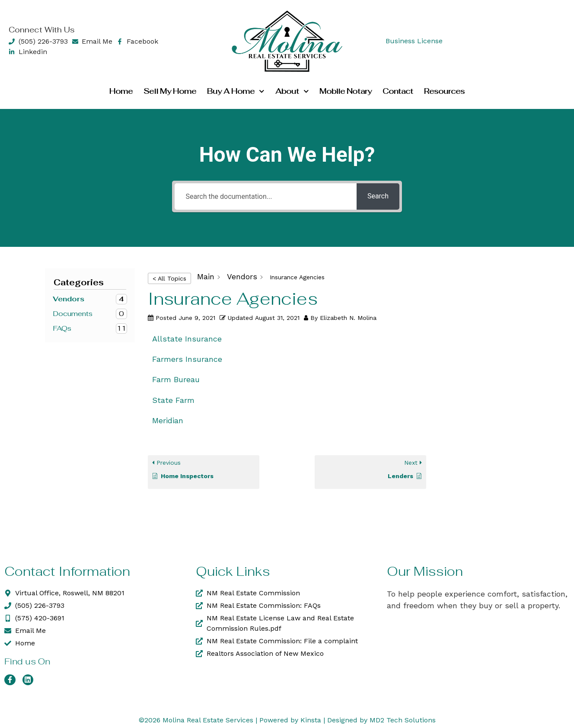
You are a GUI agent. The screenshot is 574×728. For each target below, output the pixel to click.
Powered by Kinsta (290, 720)
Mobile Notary (346, 91)
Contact (398, 91)
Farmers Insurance (187, 359)
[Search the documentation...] (265, 196)
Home (121, 91)
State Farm (173, 400)
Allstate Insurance (187, 339)
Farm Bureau (176, 379)
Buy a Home (236, 91)
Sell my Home (170, 91)
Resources (444, 91)
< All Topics (169, 278)
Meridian (168, 420)
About (292, 91)
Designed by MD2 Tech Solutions (381, 720)
